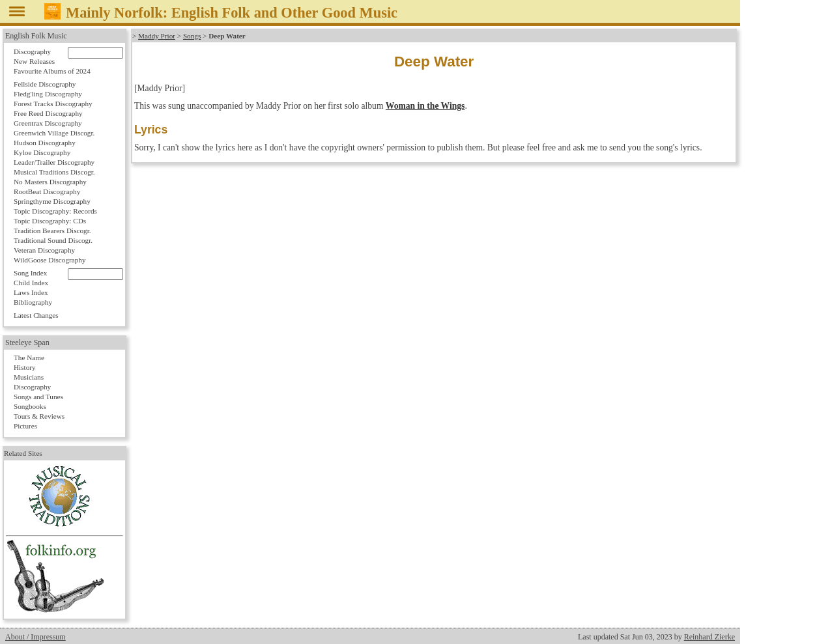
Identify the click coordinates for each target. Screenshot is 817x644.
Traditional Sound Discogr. (53, 240)
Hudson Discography (45, 143)
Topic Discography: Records (55, 211)
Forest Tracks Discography (53, 104)
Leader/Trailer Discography (54, 162)
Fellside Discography (45, 84)
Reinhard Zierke (709, 637)
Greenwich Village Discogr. (54, 133)
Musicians (29, 377)
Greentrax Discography (48, 123)
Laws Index (31, 292)
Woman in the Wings (425, 106)
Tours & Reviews (39, 416)
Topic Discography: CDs (50, 221)
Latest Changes (36, 315)
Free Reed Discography (48, 113)
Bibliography (33, 302)
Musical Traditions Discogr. (54, 172)
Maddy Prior (157, 36)
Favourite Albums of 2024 (52, 71)
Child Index (31, 283)
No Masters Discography (50, 182)
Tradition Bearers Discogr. (52, 231)
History (25, 367)
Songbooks (30, 406)
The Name (29, 357)
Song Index (30, 273)
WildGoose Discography (50, 260)
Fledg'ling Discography (48, 94)
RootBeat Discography (47, 191)
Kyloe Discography (42, 152)
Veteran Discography (44, 250)
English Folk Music (36, 36)
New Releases (34, 61)
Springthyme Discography (52, 201)
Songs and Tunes (38, 397)
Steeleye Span (27, 343)
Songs (192, 36)
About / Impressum (36, 637)
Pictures (25, 426)
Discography (32, 51)
